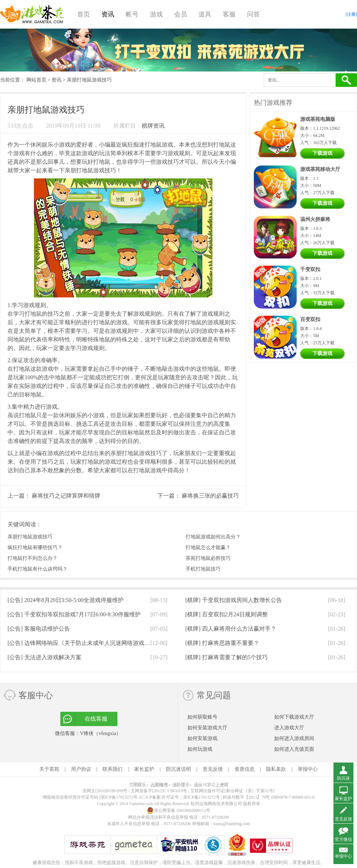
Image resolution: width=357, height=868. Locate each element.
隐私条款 (276, 769)
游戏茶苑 (32, 14)
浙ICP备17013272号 (202, 797)
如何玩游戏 (200, 749)
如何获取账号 (202, 717)
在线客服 (96, 719)
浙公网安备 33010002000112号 (179, 810)
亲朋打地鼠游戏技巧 (30, 537)
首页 (84, 14)
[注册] (351, 14)
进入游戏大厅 (289, 728)
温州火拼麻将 (315, 219)
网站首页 (36, 80)
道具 (205, 14)
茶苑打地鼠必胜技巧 (208, 558)
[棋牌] (234, 600)
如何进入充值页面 (294, 749)
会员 (181, 14)
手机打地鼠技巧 (203, 569)
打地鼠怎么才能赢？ (208, 548)
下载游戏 (322, 153)
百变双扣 (310, 319)
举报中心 (308, 769)
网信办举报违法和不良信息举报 (158, 817)
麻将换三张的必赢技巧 (210, 496)
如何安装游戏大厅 (207, 728)
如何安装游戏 (202, 738)
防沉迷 (343, 778)
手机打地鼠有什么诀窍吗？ (37, 569)
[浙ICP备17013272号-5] (121, 797)
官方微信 (343, 839)
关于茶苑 (49, 769)
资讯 (108, 14)
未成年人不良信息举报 (129, 824)
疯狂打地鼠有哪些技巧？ (35, 548)
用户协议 (81, 769)
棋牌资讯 (153, 126)
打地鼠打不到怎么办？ (32, 558)
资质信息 (245, 769)
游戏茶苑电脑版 (318, 119)
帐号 (132, 14)
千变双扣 (310, 269)
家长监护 (144, 769)
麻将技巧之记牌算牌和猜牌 (66, 496)
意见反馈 (213, 769)
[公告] (66, 600)
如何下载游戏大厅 (294, 717)
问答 (253, 14)
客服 (229, 14)
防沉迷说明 (178, 769)
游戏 (156, 14)
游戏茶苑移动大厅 (320, 169)
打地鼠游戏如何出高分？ (213, 537)
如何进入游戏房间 (294, 738)
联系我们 (112, 769)
